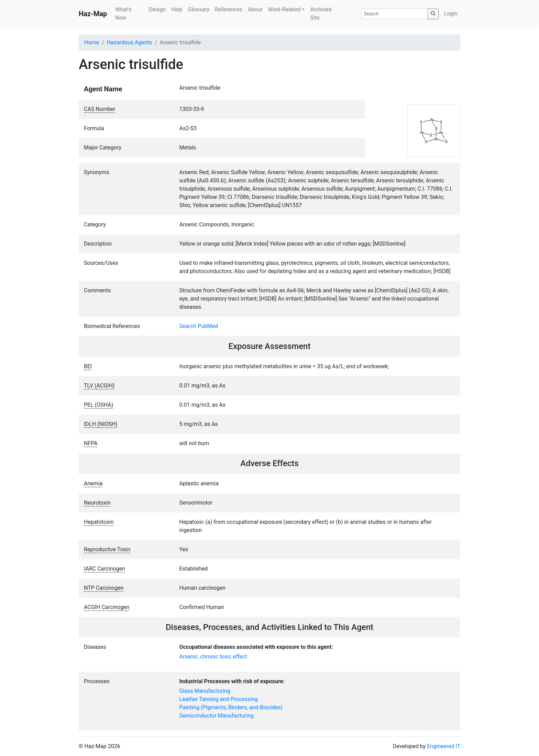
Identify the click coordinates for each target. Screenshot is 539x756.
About (255, 9)
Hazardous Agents (129, 42)
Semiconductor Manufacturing (217, 716)
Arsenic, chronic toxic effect (213, 657)
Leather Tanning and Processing (219, 699)
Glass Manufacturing (205, 691)
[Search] (394, 14)
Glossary (199, 9)
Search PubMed (199, 326)
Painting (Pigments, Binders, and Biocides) (231, 707)
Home (92, 42)
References (229, 9)
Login (451, 14)
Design (157, 9)
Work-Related (284, 9)
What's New (123, 14)
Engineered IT (444, 746)
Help (177, 9)
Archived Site (321, 14)
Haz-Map (93, 14)
